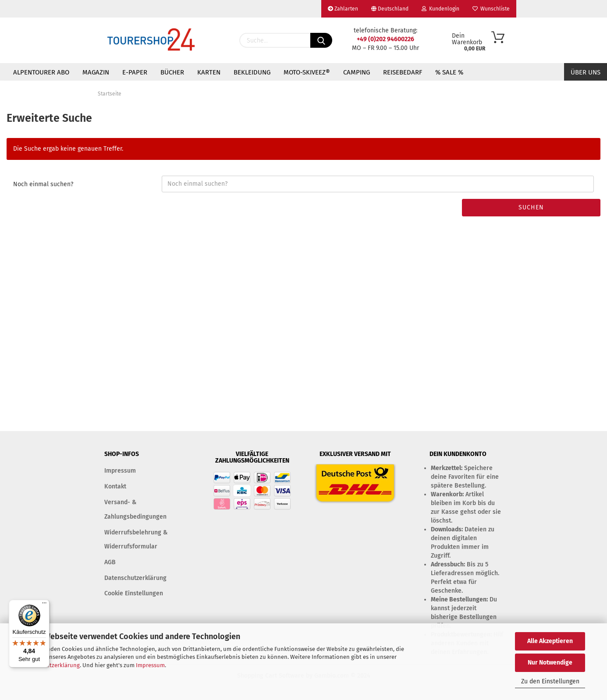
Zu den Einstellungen (550, 681)
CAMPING (357, 72)
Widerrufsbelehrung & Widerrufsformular (136, 539)
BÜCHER (172, 72)
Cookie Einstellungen (134, 593)
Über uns (586, 72)
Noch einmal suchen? (43, 184)
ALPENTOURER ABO (41, 72)
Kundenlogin (440, 9)
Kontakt (115, 486)
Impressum (150, 665)
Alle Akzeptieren (550, 641)
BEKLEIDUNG (252, 72)
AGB (110, 562)
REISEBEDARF (403, 72)
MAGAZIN (96, 72)
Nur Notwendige (550, 663)
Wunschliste (491, 9)
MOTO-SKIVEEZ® (307, 72)
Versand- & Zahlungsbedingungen (135, 509)
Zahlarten (343, 9)
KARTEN (209, 72)
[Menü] (44, 605)
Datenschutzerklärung (51, 665)
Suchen (531, 207)
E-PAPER (135, 72)
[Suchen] (321, 40)
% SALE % (449, 72)
